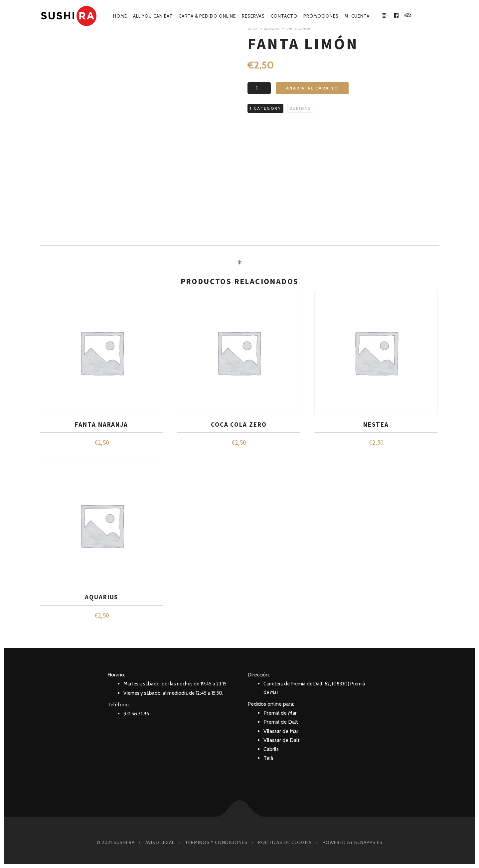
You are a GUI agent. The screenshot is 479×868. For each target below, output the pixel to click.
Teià (268, 758)
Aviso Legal (160, 842)
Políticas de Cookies (285, 842)
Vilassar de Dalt (282, 740)
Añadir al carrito (312, 88)
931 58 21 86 (136, 714)
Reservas (253, 16)
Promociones (321, 16)
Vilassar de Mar (281, 731)
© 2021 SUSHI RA (116, 842)
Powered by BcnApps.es (353, 842)
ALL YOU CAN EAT (153, 16)
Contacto (284, 16)
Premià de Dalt (281, 722)
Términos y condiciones (216, 842)
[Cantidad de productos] (259, 88)
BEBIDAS (300, 108)
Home (120, 16)
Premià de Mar (280, 713)
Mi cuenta (357, 16)
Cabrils (271, 749)
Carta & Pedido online (207, 16)
